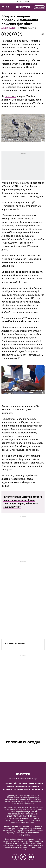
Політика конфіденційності (31, 783)
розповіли (10, 96)
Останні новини (14, 643)
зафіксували (19, 479)
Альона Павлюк (9, 28)
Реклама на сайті (10, 783)
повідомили (8, 51)
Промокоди (37, 789)
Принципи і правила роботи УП (17, 789)
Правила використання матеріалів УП (23, 786)
